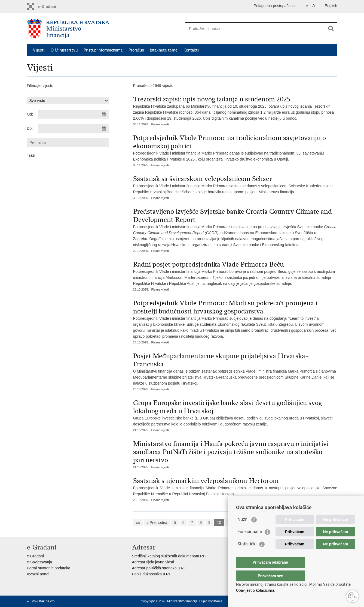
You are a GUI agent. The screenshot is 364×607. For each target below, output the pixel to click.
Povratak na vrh (43, 601)
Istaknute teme (164, 50)
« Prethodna (157, 523)
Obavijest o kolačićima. (256, 590)
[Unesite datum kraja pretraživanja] (73, 128)
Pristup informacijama (103, 50)
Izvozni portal (38, 574)
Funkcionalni (250, 543)
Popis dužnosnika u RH (152, 574)
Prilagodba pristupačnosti (275, 6)
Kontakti (191, 50)
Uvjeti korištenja (211, 601)
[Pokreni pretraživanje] (331, 28)
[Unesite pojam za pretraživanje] (255, 28)
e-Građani (35, 556)
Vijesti (39, 50)
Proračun (136, 50)
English (331, 6)
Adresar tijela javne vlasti (153, 562)
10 (219, 523)
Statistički (247, 555)
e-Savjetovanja (40, 562)
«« (138, 523)
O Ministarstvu (64, 50)
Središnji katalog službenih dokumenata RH (169, 556)
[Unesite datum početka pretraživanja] (73, 114)
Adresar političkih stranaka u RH (159, 568)
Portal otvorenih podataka (49, 568)
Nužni (243, 530)
